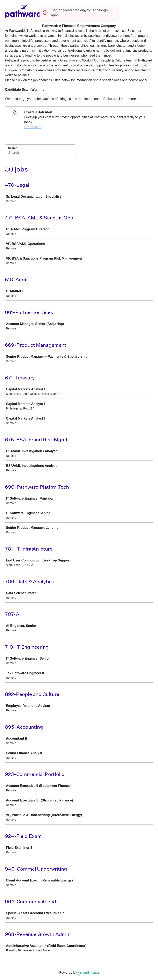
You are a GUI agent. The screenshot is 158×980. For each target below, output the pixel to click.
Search (13, 148)
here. (141, 99)
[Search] (40, 153)
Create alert (33, 127)
